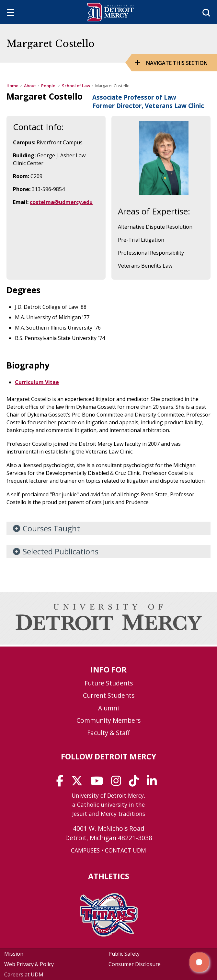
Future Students (109, 683)
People (49, 86)
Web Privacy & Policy (29, 964)
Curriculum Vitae (37, 382)
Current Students (109, 695)
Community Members (108, 720)
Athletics (109, 876)
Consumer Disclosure (135, 964)
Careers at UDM (24, 974)
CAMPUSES (85, 850)
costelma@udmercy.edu (61, 202)
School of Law (76, 86)
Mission (14, 954)
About (30, 86)
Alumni (108, 708)
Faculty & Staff (108, 733)
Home (12, 86)
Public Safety (124, 954)
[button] (199, 962)
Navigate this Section (177, 63)
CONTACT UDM (126, 850)
